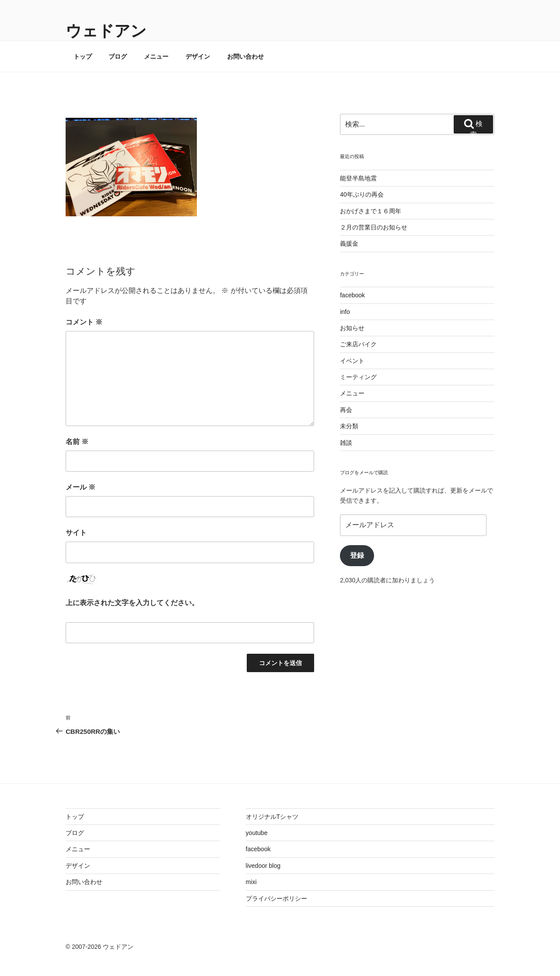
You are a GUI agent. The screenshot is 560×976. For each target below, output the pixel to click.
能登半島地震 (358, 178)
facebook (352, 295)
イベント (352, 361)
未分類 (349, 426)
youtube (257, 833)
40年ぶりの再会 (362, 194)
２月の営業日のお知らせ (374, 227)
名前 (77, 442)
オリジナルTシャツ (272, 817)
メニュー (156, 56)
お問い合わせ (245, 56)
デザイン (198, 56)
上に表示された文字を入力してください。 (132, 603)
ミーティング (358, 377)
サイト (76, 533)
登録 (357, 555)
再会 (346, 410)
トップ (83, 56)
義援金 (349, 243)
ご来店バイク (358, 344)
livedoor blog (263, 866)
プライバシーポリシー (276, 898)
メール (80, 487)
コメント (84, 322)
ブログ (118, 56)
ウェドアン (106, 31)
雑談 (346, 443)
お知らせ (352, 328)
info (345, 312)
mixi (251, 882)
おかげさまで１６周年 (371, 211)
